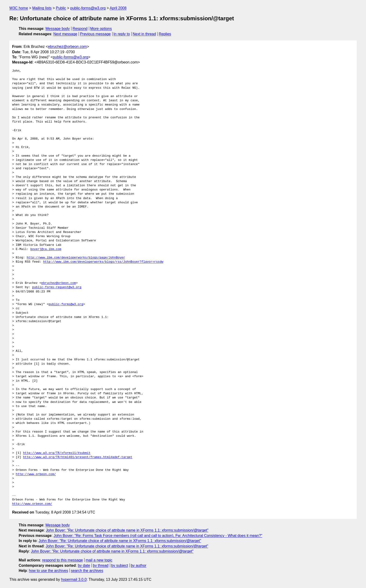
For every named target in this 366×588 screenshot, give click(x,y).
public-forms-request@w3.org (57, 287)
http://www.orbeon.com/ (36, 474)
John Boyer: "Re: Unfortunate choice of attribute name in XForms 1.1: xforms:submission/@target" (127, 530)
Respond (80, 29)
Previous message (95, 34)
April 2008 (118, 8)
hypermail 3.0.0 (74, 579)
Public (61, 8)
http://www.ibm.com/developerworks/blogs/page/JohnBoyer (76, 258)
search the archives (87, 571)
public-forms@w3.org (88, 8)
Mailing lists (42, 8)
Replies (165, 34)
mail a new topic (99, 560)
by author (139, 565)
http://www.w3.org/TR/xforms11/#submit (57, 453)
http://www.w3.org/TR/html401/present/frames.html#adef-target (78, 457)
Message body (58, 29)
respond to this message (62, 560)
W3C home (19, 8)
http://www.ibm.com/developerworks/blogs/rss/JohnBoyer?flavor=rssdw (103, 262)
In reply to (122, 34)
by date (84, 565)
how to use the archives (49, 571)
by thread (101, 565)
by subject (120, 565)
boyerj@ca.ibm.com (46, 249)
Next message (65, 34)
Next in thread (144, 34)
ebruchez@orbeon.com (67, 47)
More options (101, 29)
